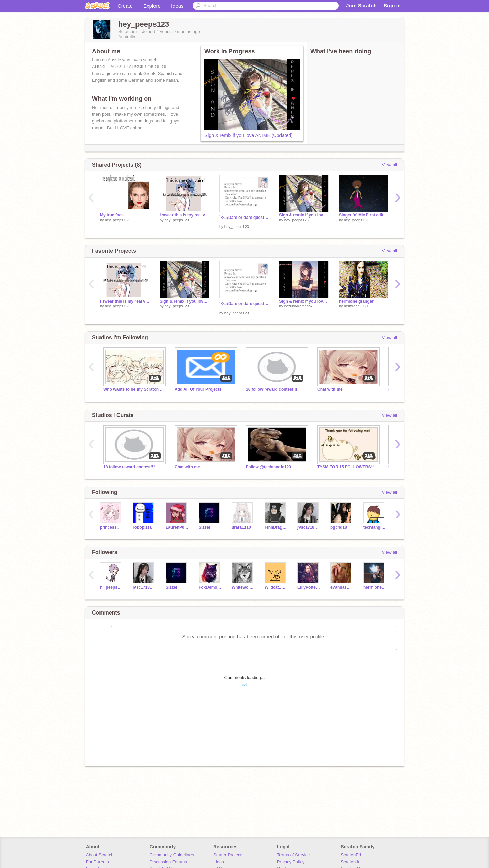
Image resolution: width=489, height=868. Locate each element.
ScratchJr (350, 862)
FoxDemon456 (210, 587)
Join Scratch (361, 6)
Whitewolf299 (243, 587)
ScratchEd (351, 855)
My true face (112, 215)
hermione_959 (356, 306)
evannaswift (342, 587)
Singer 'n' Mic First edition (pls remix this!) (364, 215)
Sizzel (204, 527)
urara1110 (241, 527)
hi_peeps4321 (111, 587)
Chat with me (330, 389)
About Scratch (100, 855)
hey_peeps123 (117, 220)
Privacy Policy (291, 862)
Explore (152, 6)
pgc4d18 (339, 527)
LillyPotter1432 (309, 587)
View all (389, 165)
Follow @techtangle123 (268, 467)
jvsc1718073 (309, 527)
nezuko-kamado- (298, 306)
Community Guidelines (172, 855)
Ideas (177, 6)
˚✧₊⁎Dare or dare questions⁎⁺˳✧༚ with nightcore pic (244, 218)
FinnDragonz (276, 527)
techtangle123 (375, 527)
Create (125, 6)
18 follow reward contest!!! (272, 389)
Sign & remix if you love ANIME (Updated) (249, 135)
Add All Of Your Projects (198, 389)
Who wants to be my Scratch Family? (134, 389)
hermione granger (356, 301)
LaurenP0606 (177, 527)
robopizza (142, 527)
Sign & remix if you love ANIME (304, 301)
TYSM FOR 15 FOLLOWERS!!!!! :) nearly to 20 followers (348, 467)
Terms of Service (294, 855)
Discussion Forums (168, 862)
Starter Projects (229, 855)
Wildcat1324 (276, 587)
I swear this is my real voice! (184, 215)
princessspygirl (111, 527)
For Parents (97, 862)
